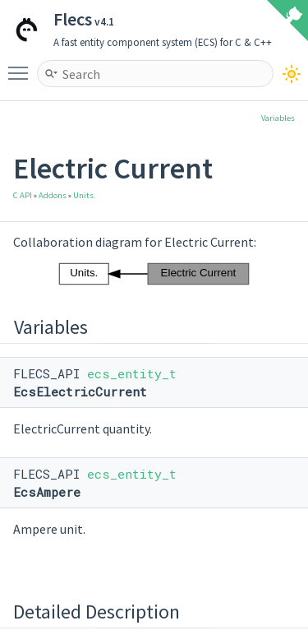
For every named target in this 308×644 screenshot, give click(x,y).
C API (23, 195)
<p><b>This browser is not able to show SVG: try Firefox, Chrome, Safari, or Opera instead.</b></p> (154, 274)
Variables (278, 118)
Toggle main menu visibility (22, 66)
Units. (85, 195)
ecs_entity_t (132, 373)
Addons (53, 195)
